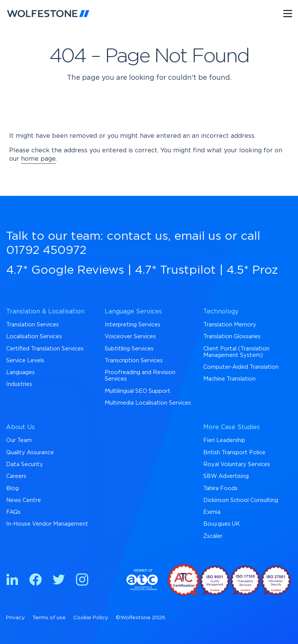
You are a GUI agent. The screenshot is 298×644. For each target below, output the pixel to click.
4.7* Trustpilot (175, 270)
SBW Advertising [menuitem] (226, 476)
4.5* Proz (252, 270)
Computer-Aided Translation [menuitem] (241, 367)
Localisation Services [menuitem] (34, 337)
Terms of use (49, 618)
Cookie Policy (91, 618)
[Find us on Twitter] (59, 581)
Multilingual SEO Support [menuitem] (138, 391)
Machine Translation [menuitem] (229, 379)
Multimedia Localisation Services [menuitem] (148, 403)
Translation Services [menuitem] (32, 325)
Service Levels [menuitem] (25, 361)
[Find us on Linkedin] (12, 581)
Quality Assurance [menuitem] (30, 453)
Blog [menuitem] (12, 488)
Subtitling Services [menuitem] (129, 349)
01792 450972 (46, 250)
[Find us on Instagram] (82, 581)
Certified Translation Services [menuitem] (45, 349)
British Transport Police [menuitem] (234, 453)
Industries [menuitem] (19, 384)
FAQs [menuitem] (13, 512)
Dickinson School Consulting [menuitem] (241, 500)
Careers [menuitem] (16, 476)
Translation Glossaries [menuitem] (232, 337)
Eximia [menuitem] (212, 512)
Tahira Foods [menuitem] (220, 488)
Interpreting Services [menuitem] (133, 325)
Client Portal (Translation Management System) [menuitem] (236, 352)
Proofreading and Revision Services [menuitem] (140, 376)
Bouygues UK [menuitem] (222, 524)
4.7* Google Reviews (65, 270)
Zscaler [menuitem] (213, 536)
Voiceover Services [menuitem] (130, 337)
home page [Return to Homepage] (38, 159)
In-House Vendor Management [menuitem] (47, 524)
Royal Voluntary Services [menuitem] (237, 464)
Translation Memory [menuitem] (230, 325)
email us (198, 236)
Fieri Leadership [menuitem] (224, 440)
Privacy (15, 618)
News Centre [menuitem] (23, 500)
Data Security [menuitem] (25, 464)
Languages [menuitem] (20, 372)
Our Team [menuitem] (19, 440)
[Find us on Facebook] (36, 581)
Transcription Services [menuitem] (134, 361)
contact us (137, 236)
